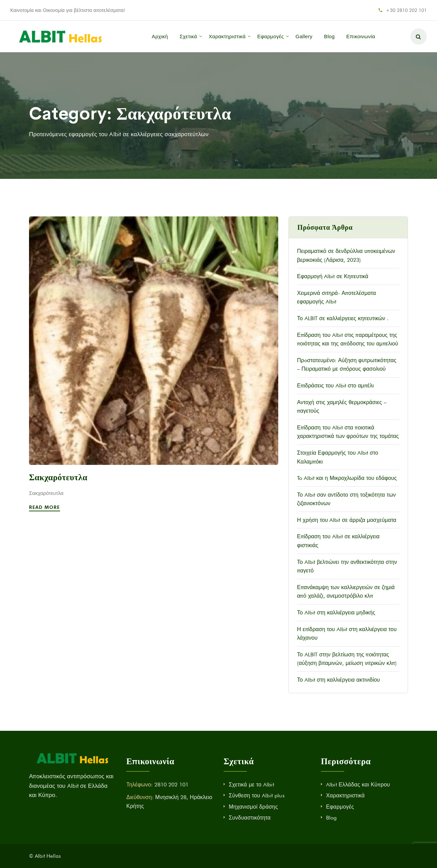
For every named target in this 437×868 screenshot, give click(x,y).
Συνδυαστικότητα (250, 818)
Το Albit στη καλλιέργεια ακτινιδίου (339, 680)
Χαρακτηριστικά (227, 36)
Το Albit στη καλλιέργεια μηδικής (336, 613)
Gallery (304, 36)
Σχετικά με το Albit (251, 785)
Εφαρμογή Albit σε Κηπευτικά (333, 276)
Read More (46, 507)
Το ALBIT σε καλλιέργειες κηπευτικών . (343, 318)
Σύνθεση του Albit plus (257, 795)
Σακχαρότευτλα (58, 477)
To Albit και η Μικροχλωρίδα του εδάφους (347, 478)
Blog (329, 36)
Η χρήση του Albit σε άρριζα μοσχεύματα (347, 520)
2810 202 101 (171, 785)
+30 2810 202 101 (406, 10)
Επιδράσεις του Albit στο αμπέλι (335, 386)
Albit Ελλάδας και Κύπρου (358, 785)
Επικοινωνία (361, 36)
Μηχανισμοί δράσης (253, 807)
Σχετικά (188, 36)
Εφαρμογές (270, 36)
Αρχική (160, 36)
